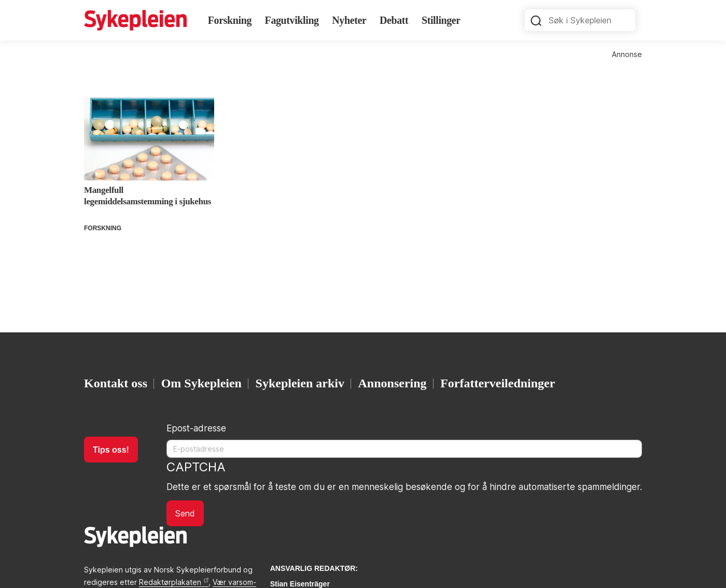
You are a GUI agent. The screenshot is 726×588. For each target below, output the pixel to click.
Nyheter (349, 20)
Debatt (394, 20)
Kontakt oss (116, 383)
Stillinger (441, 20)
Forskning (230, 20)
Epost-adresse (196, 428)
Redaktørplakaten (174, 582)
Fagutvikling (292, 20)
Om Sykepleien (201, 383)
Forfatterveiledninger (498, 383)
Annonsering (393, 383)
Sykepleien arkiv (300, 383)
